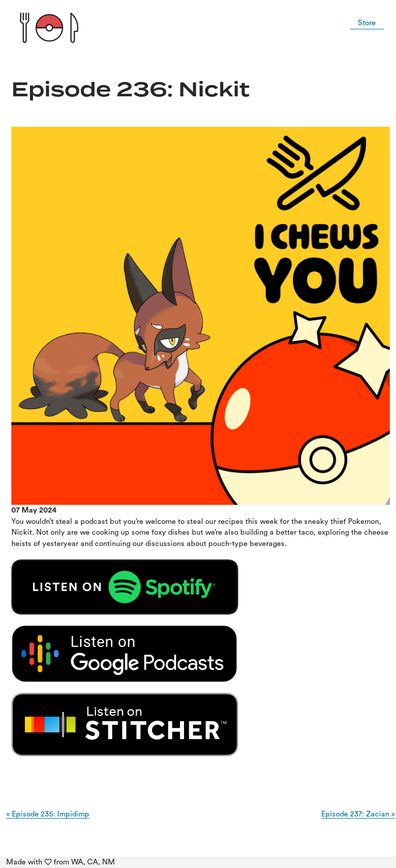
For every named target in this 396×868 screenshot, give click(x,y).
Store (367, 23)
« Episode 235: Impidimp (48, 814)
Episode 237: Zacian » (358, 814)
